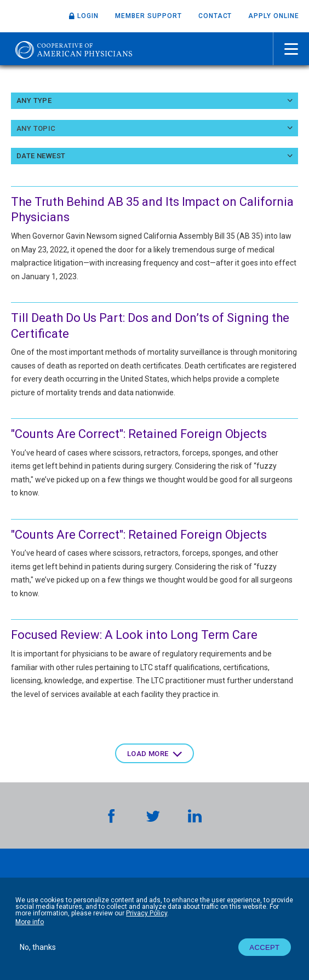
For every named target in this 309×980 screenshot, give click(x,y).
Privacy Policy (147, 913)
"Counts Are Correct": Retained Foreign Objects (139, 434)
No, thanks (38, 947)
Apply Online (274, 16)
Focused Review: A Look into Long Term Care (134, 635)
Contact (215, 16)
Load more (148, 754)
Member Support (148, 16)
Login (88, 16)
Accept (264, 947)
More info (30, 922)
